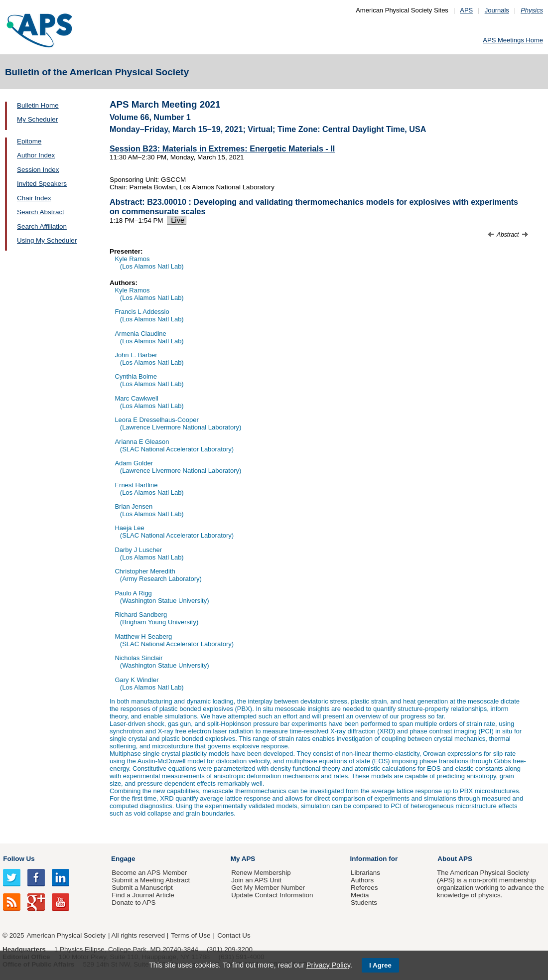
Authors (362, 880)
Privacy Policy (328, 965)
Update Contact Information (272, 895)
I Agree (380, 965)
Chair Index (34, 198)
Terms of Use (191, 935)
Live (177, 220)
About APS (455, 859)
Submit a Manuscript (142, 888)
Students (364, 903)
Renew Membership (261, 873)
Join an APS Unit (256, 880)
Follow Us (19, 859)
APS (466, 10)
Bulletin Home (38, 105)
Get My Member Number (268, 888)
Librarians (365, 873)
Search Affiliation (42, 226)
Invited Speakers (42, 184)
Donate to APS (134, 903)
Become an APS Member (149, 873)
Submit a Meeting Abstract (151, 880)
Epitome (29, 141)
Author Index (36, 155)
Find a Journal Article (143, 895)
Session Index (38, 170)
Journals (497, 10)
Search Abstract (41, 212)
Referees (364, 888)
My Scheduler (37, 119)
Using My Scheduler (47, 240)
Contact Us (234, 935)
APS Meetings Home (513, 40)
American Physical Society (66, 935)
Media (360, 895)
